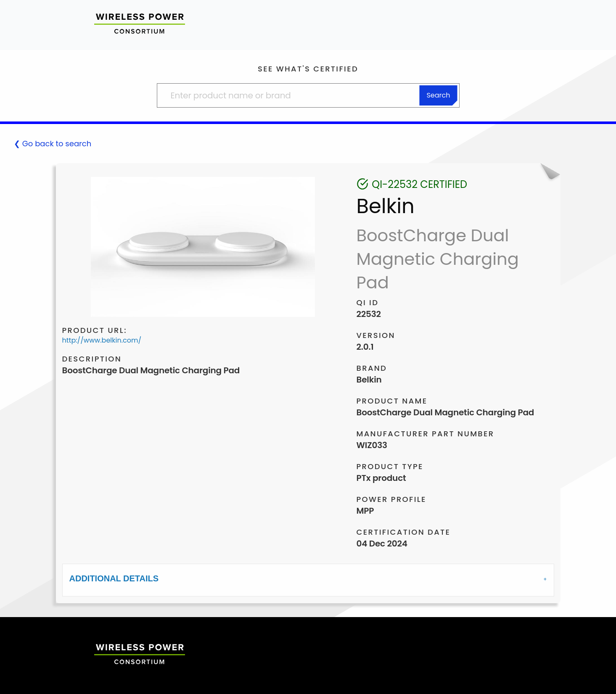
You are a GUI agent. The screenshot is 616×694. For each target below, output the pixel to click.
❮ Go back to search (53, 144)
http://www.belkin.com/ (102, 340)
